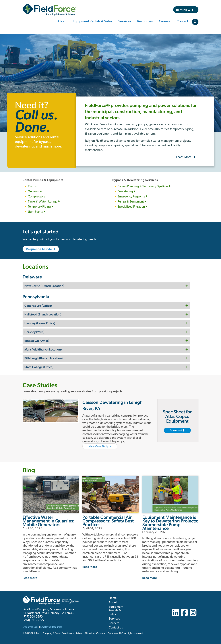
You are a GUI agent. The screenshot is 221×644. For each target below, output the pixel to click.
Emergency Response (133, 197)
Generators (35, 192)
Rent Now (183, 10)
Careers (165, 21)
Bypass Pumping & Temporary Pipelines (145, 187)
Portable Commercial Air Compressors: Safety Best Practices (108, 521)
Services (125, 21)
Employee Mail (30, 627)
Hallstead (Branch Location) (43, 314)
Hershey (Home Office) (40, 323)
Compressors (37, 197)
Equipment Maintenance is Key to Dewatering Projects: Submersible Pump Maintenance (170, 522)
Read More (30, 577)
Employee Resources (51, 627)
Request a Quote (39, 249)
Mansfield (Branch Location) (43, 349)
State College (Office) (39, 366)
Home (113, 598)
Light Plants (37, 212)
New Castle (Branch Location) (44, 285)
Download (176, 430)
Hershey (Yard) (34, 331)
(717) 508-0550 (33, 616)
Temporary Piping (41, 207)
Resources (145, 21)
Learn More (184, 157)
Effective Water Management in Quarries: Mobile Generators (48, 521)
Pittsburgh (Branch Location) (44, 358)
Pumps (32, 187)
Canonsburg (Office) (38, 305)
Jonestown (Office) (37, 340)
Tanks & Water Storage (44, 202)
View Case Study (99, 446)
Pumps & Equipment (132, 202)
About (62, 21)
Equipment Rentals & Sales (92, 21)
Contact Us (116, 627)
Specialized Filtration (133, 207)
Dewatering (127, 192)
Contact (182, 21)
